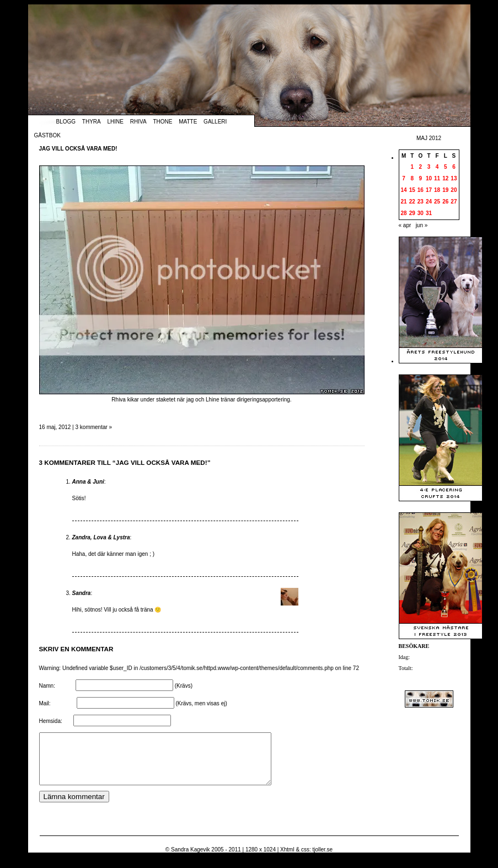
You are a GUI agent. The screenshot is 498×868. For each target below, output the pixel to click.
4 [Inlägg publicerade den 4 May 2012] (437, 167)
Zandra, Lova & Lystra (101, 537)
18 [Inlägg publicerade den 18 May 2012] (437, 190)
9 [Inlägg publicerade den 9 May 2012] (421, 178)
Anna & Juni (88, 482)
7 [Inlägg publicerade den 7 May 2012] (404, 178)
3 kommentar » (93, 427)
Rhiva (138, 122)
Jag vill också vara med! (78, 149)
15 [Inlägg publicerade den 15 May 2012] (412, 190)
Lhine (116, 122)
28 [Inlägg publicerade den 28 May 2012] (404, 213)
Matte (188, 122)
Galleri (215, 122)
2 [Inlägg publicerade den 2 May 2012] (421, 167)
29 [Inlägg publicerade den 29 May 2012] (412, 213)
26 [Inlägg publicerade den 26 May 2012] (445, 202)
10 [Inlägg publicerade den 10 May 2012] (429, 178)
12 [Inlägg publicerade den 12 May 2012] (445, 178)
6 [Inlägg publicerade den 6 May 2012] (454, 167)
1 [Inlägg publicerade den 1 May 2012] (412, 167)
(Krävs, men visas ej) (201, 703)
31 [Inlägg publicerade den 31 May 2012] (429, 213)
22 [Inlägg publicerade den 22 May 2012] (412, 202)
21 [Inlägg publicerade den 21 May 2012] (404, 202)
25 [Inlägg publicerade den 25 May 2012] (437, 202)
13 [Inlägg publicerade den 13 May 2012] (454, 178)
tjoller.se (322, 859)
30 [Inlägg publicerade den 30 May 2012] (421, 213)
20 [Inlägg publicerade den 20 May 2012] (454, 190)
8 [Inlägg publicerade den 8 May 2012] (412, 178)
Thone (162, 122)
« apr (405, 225)
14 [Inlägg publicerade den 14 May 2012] (404, 190)
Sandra (82, 593)
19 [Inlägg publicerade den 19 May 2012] (445, 190)
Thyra (92, 122)
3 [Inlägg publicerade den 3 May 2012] (429, 167)
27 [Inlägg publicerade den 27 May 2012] (454, 202)
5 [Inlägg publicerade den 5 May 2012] (446, 167)
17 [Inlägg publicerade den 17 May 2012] (429, 190)
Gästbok (47, 135)
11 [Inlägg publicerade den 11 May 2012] (437, 178)
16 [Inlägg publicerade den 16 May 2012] (421, 190)
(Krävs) (184, 686)
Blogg (66, 122)
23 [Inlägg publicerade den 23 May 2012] (421, 202)
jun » (422, 225)
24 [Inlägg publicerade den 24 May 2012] (429, 202)
